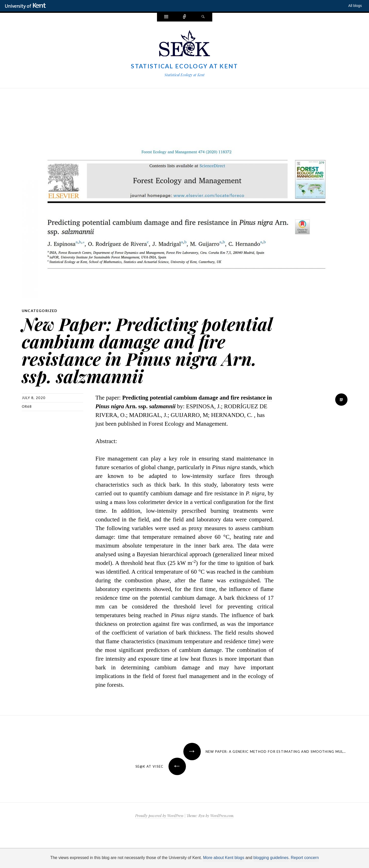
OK (272, 860)
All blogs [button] (355, 6)
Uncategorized (40, 311)
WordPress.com (222, 816)
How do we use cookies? (201, 860)
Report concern (305, 858)
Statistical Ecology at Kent (184, 66)
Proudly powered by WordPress (159, 816)
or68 (27, 406)
